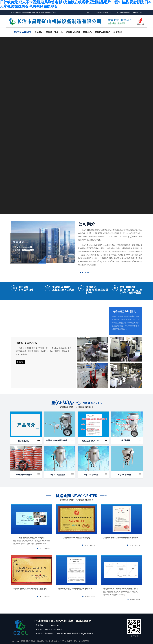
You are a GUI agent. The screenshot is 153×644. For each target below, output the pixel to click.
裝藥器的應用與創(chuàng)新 (32, 537)
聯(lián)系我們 (106, 32)
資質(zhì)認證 (75, 32)
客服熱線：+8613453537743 (47, 625)
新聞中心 (90, 32)
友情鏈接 (122, 32)
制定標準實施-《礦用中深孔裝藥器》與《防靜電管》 (121, 588)
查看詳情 (20, 361)
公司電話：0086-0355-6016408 (49, 629)
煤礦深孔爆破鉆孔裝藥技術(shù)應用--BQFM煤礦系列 (76, 588)
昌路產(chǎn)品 (56, 32)
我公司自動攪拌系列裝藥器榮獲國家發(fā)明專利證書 (121, 537)
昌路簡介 (40, 32)
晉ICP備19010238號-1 (82, 641)
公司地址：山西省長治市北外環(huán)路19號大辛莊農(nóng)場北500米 (64, 633)
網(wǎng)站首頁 (23, 32)
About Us (85, 272)
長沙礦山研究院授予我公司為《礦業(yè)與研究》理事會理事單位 (32, 588)
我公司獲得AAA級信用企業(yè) (77, 537)
